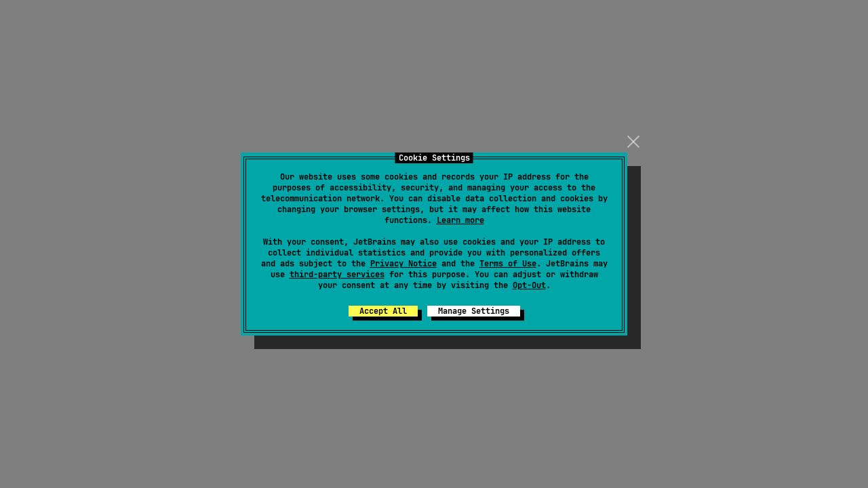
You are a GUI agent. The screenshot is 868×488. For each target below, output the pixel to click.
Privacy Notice (403, 264)
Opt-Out (529, 285)
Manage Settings (474, 311)
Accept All (383, 311)
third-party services (337, 274)
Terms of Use (508, 264)
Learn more (460, 220)
